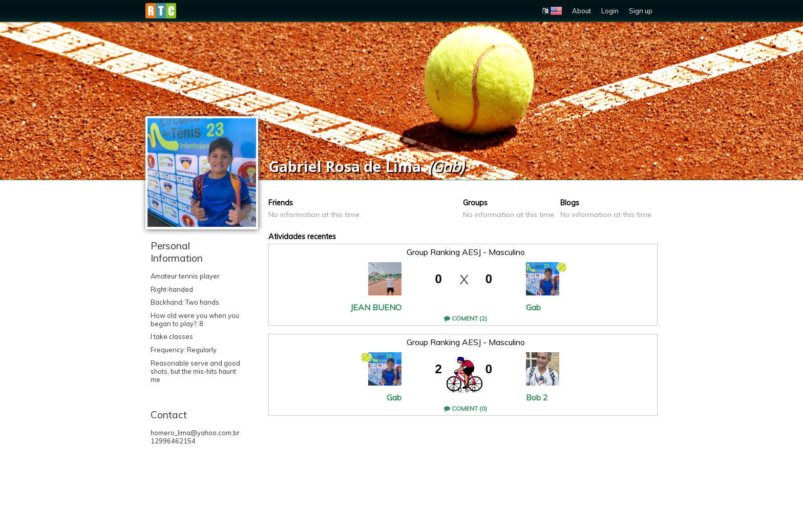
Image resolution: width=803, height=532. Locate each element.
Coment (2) (466, 318)
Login (610, 11)
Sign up (641, 11)
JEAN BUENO (376, 307)
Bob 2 (537, 397)
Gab (533, 307)
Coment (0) (466, 408)
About (582, 11)
